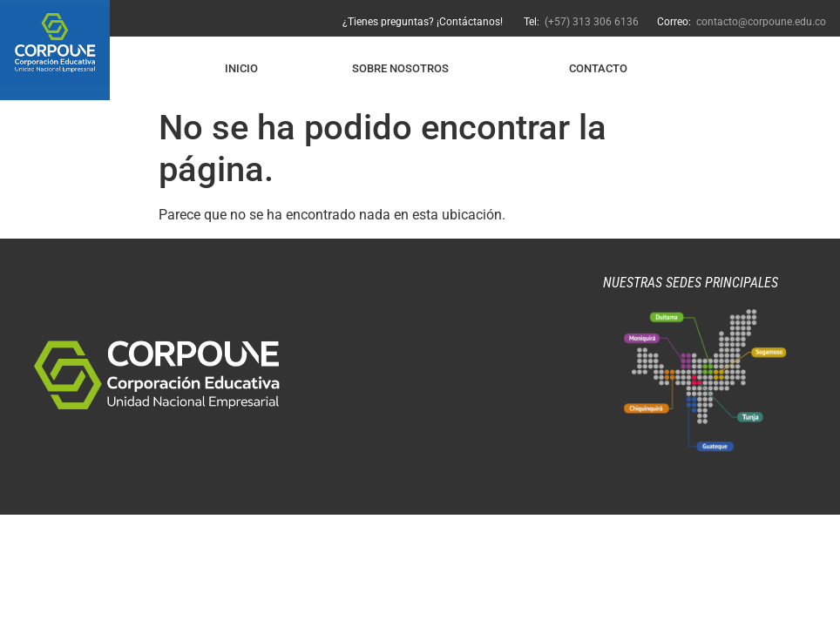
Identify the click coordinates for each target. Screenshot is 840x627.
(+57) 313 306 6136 (590, 22)
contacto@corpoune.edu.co (761, 22)
